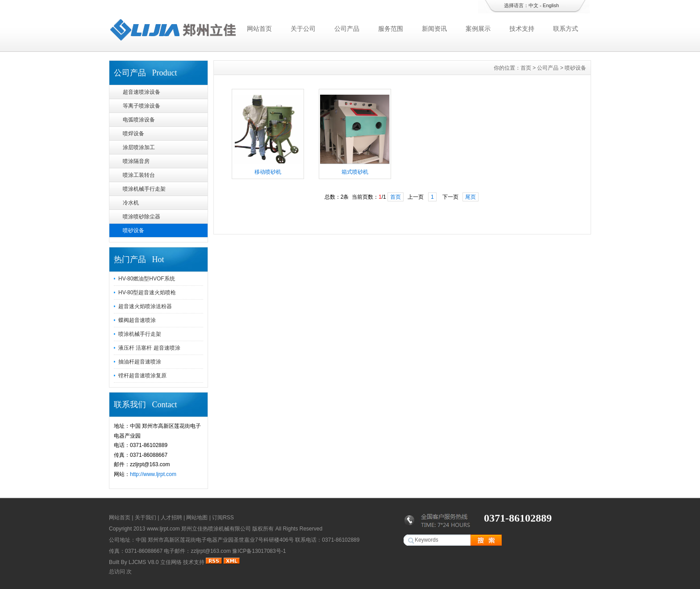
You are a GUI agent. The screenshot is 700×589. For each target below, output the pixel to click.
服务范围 (391, 29)
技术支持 (522, 29)
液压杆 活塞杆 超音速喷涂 (149, 348)
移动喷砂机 (268, 172)
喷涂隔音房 (136, 161)
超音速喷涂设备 (142, 92)
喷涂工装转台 (139, 175)
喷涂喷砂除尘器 (142, 217)
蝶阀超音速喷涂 (137, 320)
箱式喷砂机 (355, 172)
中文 (533, 5)
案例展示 (478, 29)
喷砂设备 (133, 230)
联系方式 (566, 29)
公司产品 (347, 29)
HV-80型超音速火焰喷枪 (147, 292)
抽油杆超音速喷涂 (140, 362)
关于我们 (146, 518)
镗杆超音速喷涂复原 (142, 376)
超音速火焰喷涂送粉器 (145, 306)
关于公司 (303, 29)
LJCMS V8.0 (144, 562)
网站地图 (197, 518)
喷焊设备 (133, 134)
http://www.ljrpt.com (153, 474)
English (551, 5)
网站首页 (259, 29)
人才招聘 (171, 518)
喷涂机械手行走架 (144, 189)
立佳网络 (171, 562)
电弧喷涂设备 (139, 120)
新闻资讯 (434, 29)
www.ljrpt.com (163, 529)
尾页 (471, 197)
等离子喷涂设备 (142, 106)
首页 (526, 68)
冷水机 (131, 203)
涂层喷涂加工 (139, 147)
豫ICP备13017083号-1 (259, 551)
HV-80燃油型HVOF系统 (147, 279)
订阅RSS (223, 518)
